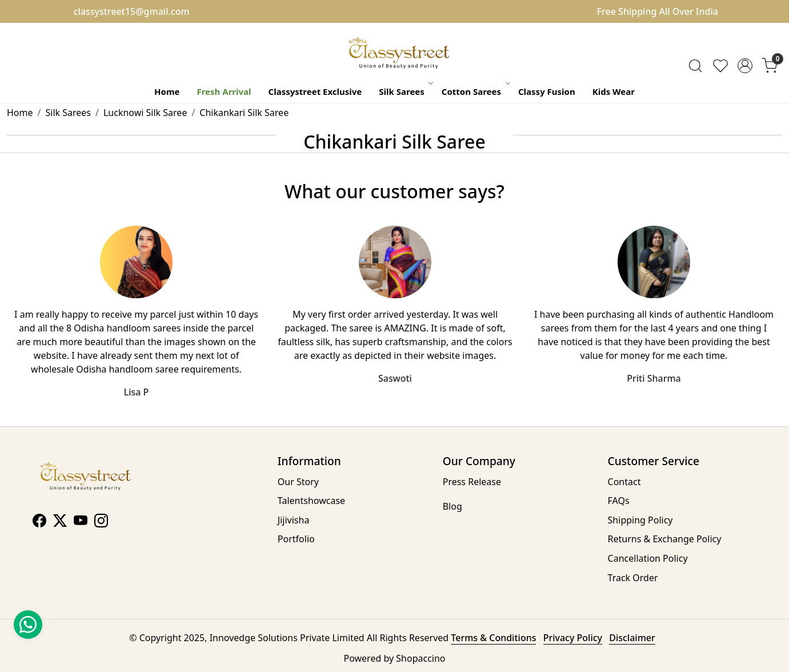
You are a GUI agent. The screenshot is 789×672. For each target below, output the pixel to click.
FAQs (619, 501)
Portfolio (296, 539)
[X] (60, 522)
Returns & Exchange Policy (665, 539)
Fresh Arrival (224, 91)
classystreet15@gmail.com (132, 11)
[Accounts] (745, 66)
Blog (452, 506)
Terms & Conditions (493, 638)
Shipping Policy (640, 520)
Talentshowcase (311, 501)
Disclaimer (632, 638)
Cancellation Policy (648, 558)
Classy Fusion (547, 91)
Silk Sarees (405, 91)
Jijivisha (294, 520)
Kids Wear (614, 91)
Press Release (472, 482)
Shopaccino (420, 658)
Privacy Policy (573, 638)
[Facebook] (39, 522)
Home (167, 91)
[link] (695, 66)
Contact (624, 482)
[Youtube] (81, 522)
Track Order (633, 578)
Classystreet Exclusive (315, 91)
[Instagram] (101, 522)
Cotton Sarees (475, 91)
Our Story (298, 482)
